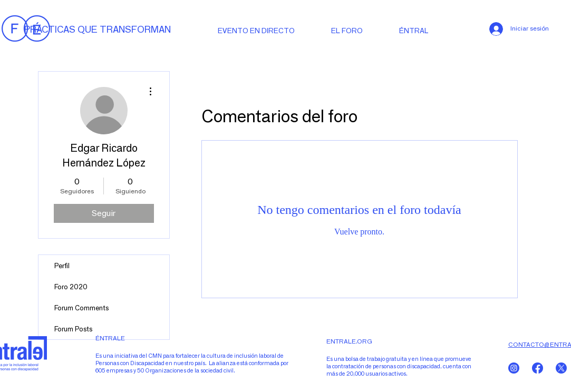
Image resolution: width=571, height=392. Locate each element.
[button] (417, 30)
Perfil (62, 266)
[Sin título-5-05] (514, 368)
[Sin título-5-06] (561, 368)
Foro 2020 (71, 287)
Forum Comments (81, 308)
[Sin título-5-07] (538, 368)
